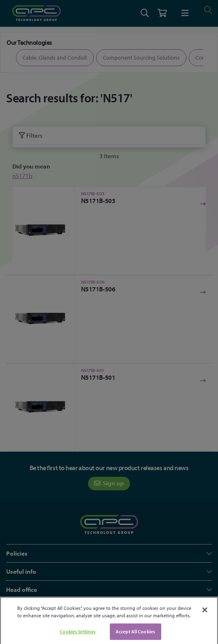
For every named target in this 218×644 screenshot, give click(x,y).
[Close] (205, 615)
